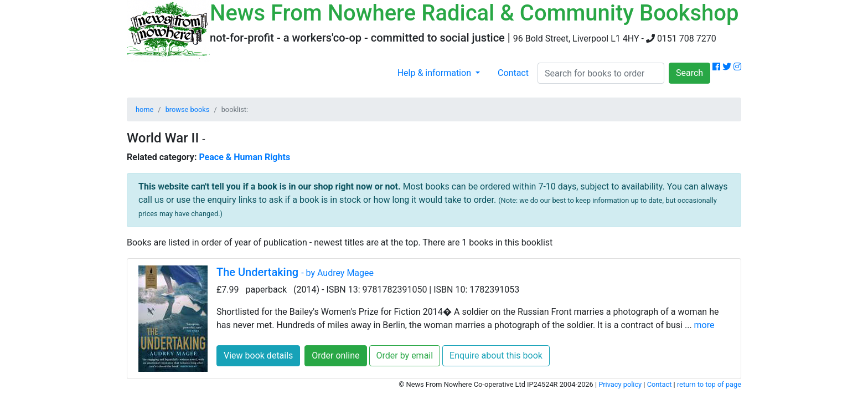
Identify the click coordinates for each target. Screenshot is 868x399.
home (144, 109)
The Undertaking (295, 272)
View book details (258, 355)
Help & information (435, 73)
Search (689, 73)
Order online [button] (335, 355)
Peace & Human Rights (244, 157)
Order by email (405, 355)
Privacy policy (620, 384)
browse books (188, 109)
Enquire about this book (496, 355)
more (704, 325)
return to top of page (709, 384)
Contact (513, 73)
